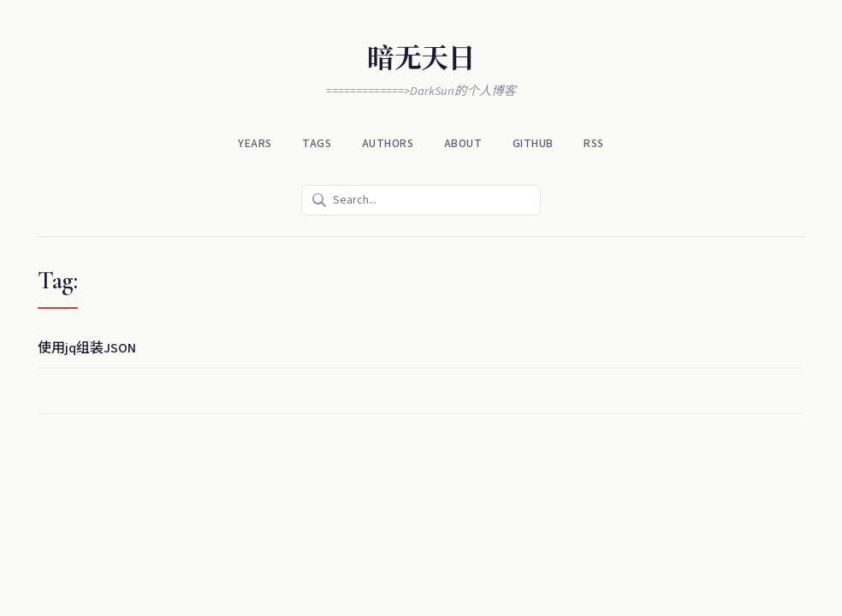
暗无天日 (421, 59)
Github (531, 143)
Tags (319, 143)
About (463, 143)
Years (259, 143)
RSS (590, 143)
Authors (389, 143)
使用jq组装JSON (87, 346)
